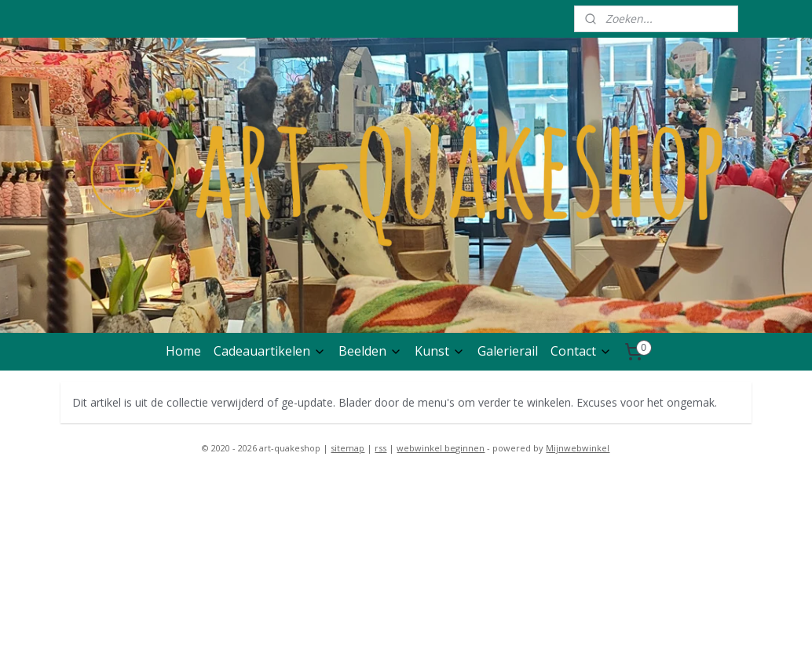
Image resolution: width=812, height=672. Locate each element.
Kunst (440, 351)
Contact (581, 351)
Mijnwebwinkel (578, 448)
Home (183, 351)
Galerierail (508, 351)
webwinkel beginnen (441, 448)
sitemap (347, 448)
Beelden (370, 351)
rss (380, 448)
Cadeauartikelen (270, 351)
